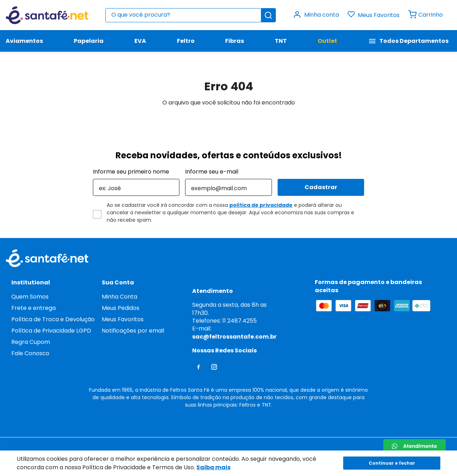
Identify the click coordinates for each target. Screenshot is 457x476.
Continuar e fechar (392, 463)
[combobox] (191, 15)
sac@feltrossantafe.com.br (234, 337)
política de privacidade (261, 205)
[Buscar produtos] (268, 15)
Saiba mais (213, 467)
